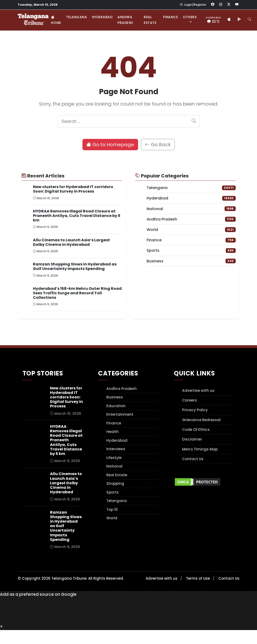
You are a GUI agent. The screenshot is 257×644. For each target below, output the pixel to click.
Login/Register (193, 5)
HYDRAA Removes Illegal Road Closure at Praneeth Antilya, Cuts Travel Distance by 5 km (77, 216)
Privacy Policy (195, 410)
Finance (171, 17)
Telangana (77, 17)
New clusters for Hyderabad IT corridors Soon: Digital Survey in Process (73, 189)
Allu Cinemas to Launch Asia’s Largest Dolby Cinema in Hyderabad (71, 242)
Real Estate (150, 20)
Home (56, 20)
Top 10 (112, 509)
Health (113, 432)
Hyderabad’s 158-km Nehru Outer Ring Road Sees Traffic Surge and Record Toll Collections (77, 293)
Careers (189, 400)
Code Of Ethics (196, 430)
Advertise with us (198, 390)
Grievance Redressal (201, 420)
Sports (113, 492)
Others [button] (190, 17)
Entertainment (120, 414)
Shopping (115, 483)
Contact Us (193, 459)
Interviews (116, 449)
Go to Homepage (110, 145)
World (112, 518)
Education (116, 406)
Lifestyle (114, 458)
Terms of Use (198, 578)
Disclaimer (192, 439)
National (114, 466)
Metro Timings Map (200, 449)
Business (115, 397)
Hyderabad (102, 17)
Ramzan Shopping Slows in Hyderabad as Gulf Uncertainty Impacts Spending (75, 266)
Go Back (158, 145)
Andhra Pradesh (125, 20)
